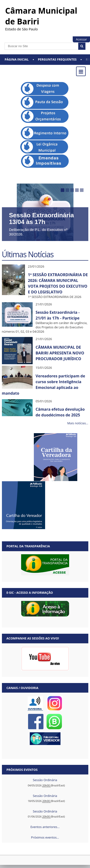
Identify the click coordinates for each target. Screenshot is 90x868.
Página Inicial (17, 59)
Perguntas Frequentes (57, 59)
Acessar (81, 39)
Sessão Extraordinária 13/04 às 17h (42, 218)
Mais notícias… (78, 423)
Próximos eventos (22, 770)
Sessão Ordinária (45, 780)
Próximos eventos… (45, 837)
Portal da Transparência (28, 546)
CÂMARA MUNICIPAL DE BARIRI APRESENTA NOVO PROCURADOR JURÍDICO (60, 353)
